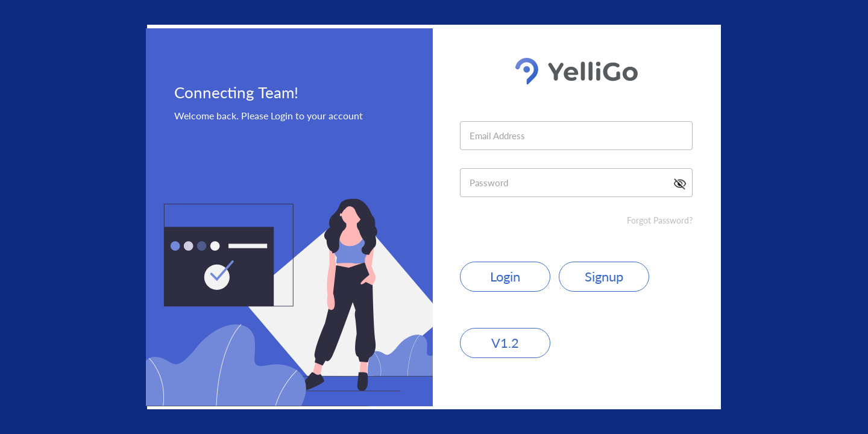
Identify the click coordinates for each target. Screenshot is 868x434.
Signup (604, 276)
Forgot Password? (660, 220)
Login (505, 276)
